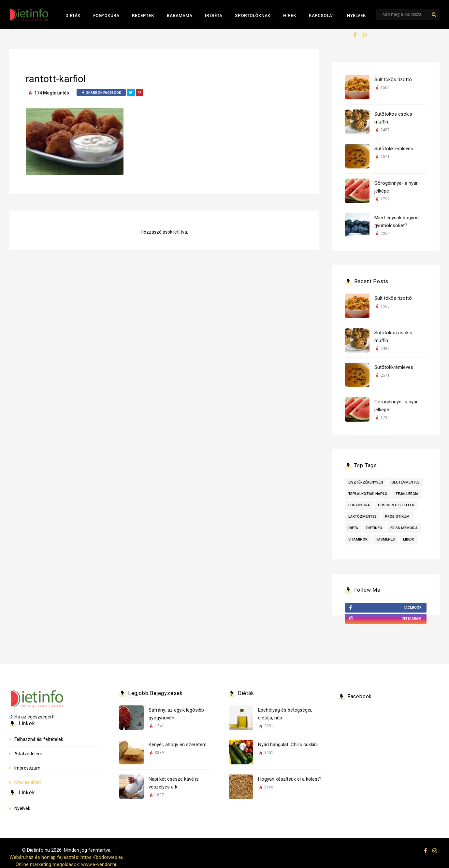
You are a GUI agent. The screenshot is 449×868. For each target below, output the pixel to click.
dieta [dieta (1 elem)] (353, 528)
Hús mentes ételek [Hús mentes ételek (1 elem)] (396, 505)
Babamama (180, 15)
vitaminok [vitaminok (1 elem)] (358, 539)
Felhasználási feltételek (39, 739)
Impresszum (27, 768)
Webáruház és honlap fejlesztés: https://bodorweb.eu (66, 857)
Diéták (73, 15)
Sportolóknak (253, 15)
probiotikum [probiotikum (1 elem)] (397, 517)
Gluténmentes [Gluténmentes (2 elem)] (406, 482)
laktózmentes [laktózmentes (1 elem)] (362, 517)
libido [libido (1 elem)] (409, 539)
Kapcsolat (322, 15)
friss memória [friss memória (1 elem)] (404, 528)
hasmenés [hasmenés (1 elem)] (385, 539)
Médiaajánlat (28, 782)
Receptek (143, 15)
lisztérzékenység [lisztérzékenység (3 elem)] (366, 482)
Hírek (290, 15)
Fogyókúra (106, 15)
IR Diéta (214, 15)
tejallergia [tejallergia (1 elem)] (407, 494)
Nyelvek (356, 15)
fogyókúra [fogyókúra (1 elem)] (359, 505)
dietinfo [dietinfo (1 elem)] (374, 528)
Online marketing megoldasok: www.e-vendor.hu (67, 864)
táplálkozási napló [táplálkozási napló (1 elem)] (368, 494)
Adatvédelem (28, 754)
